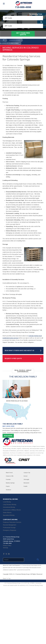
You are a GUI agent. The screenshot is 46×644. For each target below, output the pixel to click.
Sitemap (5, 548)
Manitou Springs (10, 483)
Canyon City (27, 473)
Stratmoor (9, 490)
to (41, 22)
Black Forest (9, 473)
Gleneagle (26, 479)
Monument (26, 483)
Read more (8, 436)
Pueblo (25, 486)
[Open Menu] (4, 4)
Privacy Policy (7, 546)
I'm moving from (36, 14)
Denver (26, 476)
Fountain (8, 479)
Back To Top (7, 579)
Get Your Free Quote (23, 34)
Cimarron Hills (10, 476)
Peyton (8, 486)
